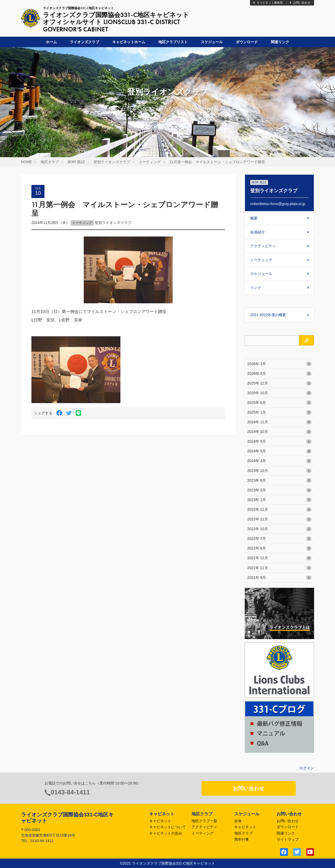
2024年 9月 (279, 442)
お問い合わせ (300, 3)
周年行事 (242, 839)
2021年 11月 (279, 568)
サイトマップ (288, 839)
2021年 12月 (279, 558)
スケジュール (212, 42)
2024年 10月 (279, 432)
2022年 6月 (279, 548)
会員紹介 (258, 232)
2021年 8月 (279, 578)
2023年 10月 (279, 471)
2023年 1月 (279, 500)
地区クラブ (50, 162)
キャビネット (160, 821)
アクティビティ (263, 246)
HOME (26, 162)
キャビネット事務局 (268, 3)
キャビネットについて (167, 827)
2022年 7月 (279, 539)
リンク (256, 288)
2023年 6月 (279, 481)
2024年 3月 (279, 461)
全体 (238, 821)
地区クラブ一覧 (204, 821)
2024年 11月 (279, 422)
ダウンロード (247, 42)
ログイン (307, 768)
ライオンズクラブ (85, 42)
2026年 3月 (279, 364)
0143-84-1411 (70, 792)
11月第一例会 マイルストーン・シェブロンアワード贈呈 (217, 162)
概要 (254, 218)
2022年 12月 (279, 510)
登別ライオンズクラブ (112, 162)
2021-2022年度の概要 (268, 315)
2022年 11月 (279, 519)
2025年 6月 (279, 403)
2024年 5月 (279, 451)
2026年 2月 (279, 374)
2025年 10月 (279, 393)
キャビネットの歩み (166, 833)
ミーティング (150, 162)
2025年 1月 (279, 413)
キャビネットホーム (129, 42)
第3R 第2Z (76, 162)
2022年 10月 (279, 529)
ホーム (51, 42)
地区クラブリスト (173, 42)
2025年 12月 (279, 383)
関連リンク (280, 42)
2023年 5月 (279, 490)
